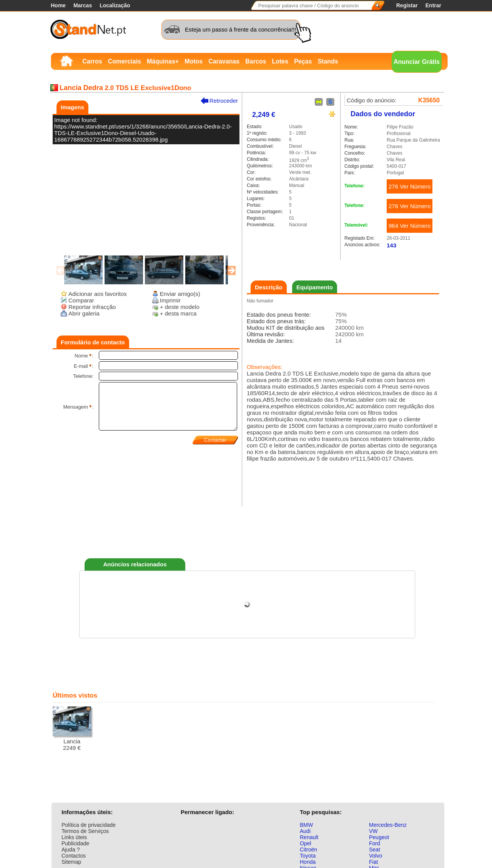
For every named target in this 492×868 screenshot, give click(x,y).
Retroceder (224, 101)
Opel (306, 843)
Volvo (376, 856)
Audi (305, 831)
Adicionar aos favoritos (98, 294)
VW (373, 831)
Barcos (256, 61)
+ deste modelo (180, 307)
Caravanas (224, 61)
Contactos (74, 856)
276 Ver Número (410, 186)
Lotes (280, 61)
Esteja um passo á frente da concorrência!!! (240, 29)
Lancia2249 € (72, 729)
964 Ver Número (410, 226)
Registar (407, 5)
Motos (194, 61)
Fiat (373, 862)
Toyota (308, 856)
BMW (306, 825)
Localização (115, 5)
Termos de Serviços (85, 831)
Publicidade (75, 843)
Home (58, 5)
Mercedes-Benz (388, 825)
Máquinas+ (163, 61)
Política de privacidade (89, 825)
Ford (375, 843)
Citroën (308, 850)
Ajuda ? (71, 850)
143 (391, 245)
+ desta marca (178, 313)
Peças (303, 61)
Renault (309, 837)
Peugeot (379, 837)
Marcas (83, 5)
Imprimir (170, 300)
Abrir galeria (84, 313)
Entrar (433, 5)
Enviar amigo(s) (180, 294)
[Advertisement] (247, 531)
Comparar (81, 300)
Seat (375, 850)
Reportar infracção (92, 307)
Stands (328, 61)
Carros (92, 61)
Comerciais (125, 61)
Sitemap (71, 862)
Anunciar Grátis (417, 62)
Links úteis (74, 837)
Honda (308, 862)
